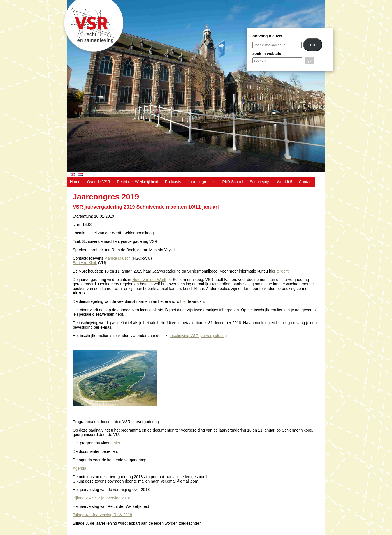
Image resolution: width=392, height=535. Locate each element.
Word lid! (285, 182)
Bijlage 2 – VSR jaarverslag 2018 (102, 498)
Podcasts (173, 182)
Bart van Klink (85, 263)
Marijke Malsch (117, 258)
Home (75, 182)
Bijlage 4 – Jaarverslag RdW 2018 (103, 515)
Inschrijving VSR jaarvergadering (198, 336)
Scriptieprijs (260, 182)
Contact (306, 182)
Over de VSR (99, 182)
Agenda (80, 468)
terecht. (283, 271)
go (313, 45)
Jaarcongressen (202, 182)
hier (183, 301)
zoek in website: (267, 54)
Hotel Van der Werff (149, 280)
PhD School (233, 182)
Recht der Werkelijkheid (138, 182)
